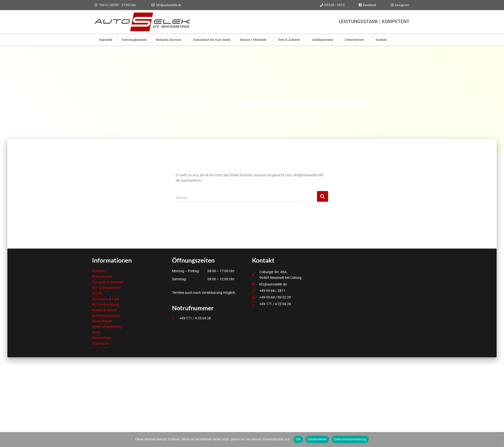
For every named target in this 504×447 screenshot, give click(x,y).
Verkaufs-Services (170, 40)
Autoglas (99, 271)
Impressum (101, 343)
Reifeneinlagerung (106, 316)
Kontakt (382, 40)
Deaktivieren (317, 439)
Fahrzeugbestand (134, 40)
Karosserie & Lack (106, 299)
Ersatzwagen (102, 277)
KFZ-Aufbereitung (106, 304)
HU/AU (97, 293)
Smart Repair (102, 321)
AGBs (96, 332)
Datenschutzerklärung (350, 439)
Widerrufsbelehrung (107, 327)
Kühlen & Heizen (104, 310)
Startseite (106, 40)
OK (298, 439)
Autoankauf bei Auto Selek (212, 40)
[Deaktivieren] (498, 439)
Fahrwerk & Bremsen (108, 282)
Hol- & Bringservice (106, 288)
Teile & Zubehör (290, 40)
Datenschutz (102, 338)
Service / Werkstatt (254, 40)
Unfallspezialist (324, 40)
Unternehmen (356, 40)
